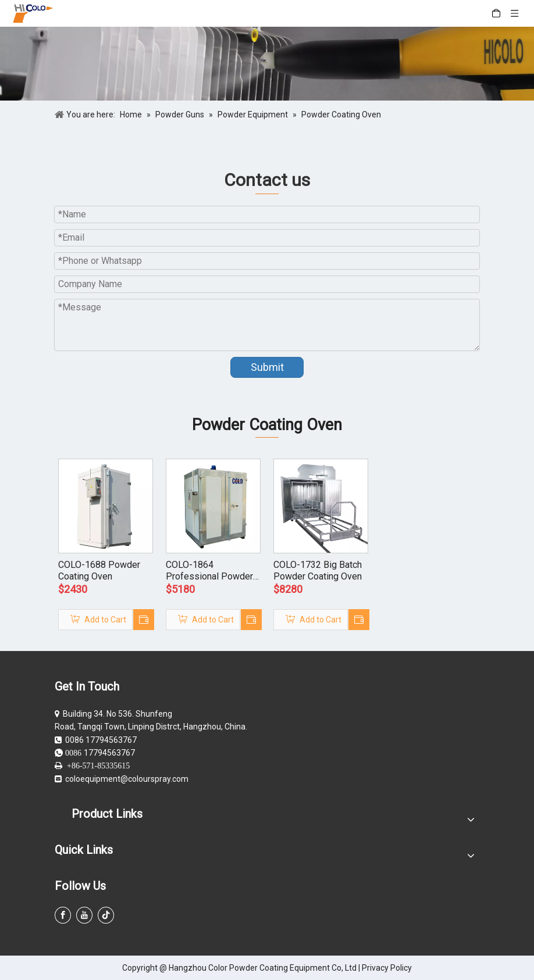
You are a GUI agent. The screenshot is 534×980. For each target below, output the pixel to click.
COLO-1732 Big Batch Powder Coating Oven (318, 571)
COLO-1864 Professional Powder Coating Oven (209, 571)
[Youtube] (84, 915)
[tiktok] (106, 915)
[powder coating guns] (267, 64)
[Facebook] (63, 915)
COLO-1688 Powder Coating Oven (99, 571)
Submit (267, 367)
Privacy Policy (387, 968)
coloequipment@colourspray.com (127, 779)
